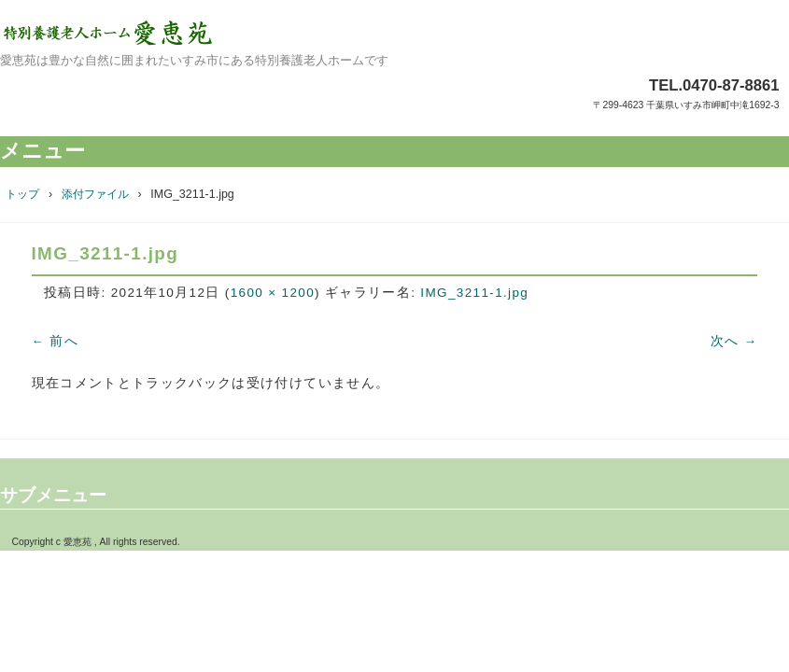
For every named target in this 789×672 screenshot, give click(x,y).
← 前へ (56, 341)
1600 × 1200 (273, 293)
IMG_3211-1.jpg (474, 293)
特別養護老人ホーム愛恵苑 (394, 33)
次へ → (734, 341)
